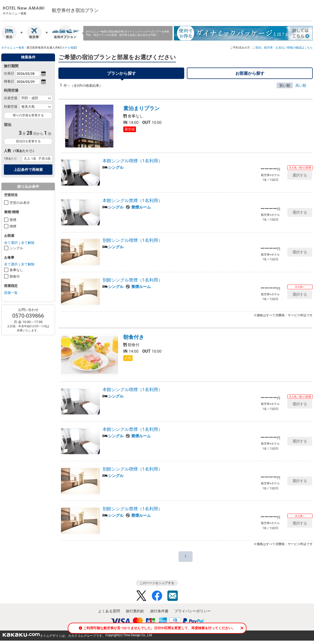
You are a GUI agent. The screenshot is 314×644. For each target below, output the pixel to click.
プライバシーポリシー (193, 613)
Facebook (157, 598)
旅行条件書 (159, 613)
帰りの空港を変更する (28, 115)
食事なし (16, 270)
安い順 (285, 88)
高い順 (301, 88)
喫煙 (13, 226)
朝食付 (15, 276)
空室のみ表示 (20, 203)
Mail (173, 598)
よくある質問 (109, 613)
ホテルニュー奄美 (13, 48)
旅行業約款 (135, 613)
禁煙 (13, 220)
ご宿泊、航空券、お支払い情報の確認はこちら (283, 48)
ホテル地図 (69, 48)
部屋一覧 (11, 293)
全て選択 (11, 243)
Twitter (141, 598)
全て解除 (28, 243)
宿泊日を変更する (28, 141)
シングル (16, 248)
